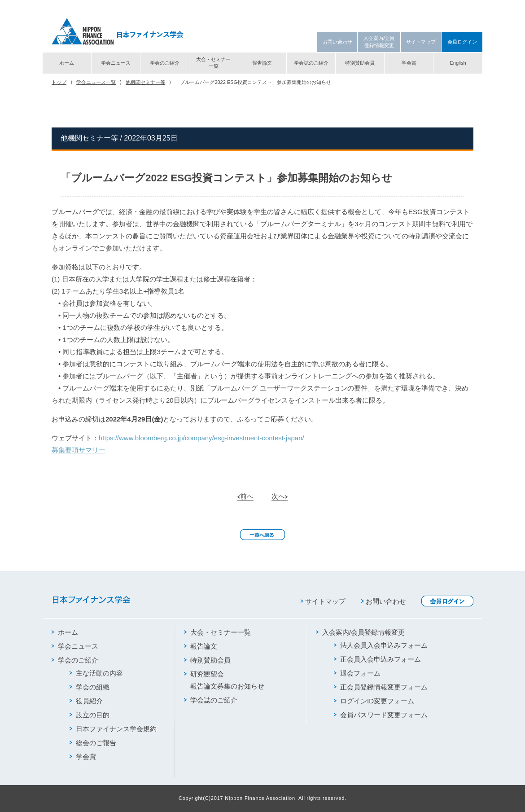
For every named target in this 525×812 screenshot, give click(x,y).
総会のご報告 (93, 743)
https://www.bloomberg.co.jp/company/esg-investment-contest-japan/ (201, 438)
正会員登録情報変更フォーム (381, 687)
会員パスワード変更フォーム (381, 715)
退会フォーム (357, 673)
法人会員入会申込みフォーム (381, 645)
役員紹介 (86, 701)
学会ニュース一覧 (96, 82)
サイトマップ (421, 42)
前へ (245, 496)
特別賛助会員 (360, 63)
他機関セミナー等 (145, 82)
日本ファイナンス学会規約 (113, 729)
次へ (280, 496)
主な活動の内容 (96, 673)
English (458, 63)
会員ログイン (462, 42)
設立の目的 (90, 715)
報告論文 (262, 63)
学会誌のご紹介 (311, 63)
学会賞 (409, 63)
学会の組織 (90, 687)
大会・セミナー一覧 (213, 63)
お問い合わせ (337, 42)
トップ (59, 82)
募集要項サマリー (79, 450)
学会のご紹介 (165, 63)
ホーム (67, 63)
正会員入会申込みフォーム (377, 659)
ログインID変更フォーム (374, 701)
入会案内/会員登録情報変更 (379, 42)
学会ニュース (116, 63)
